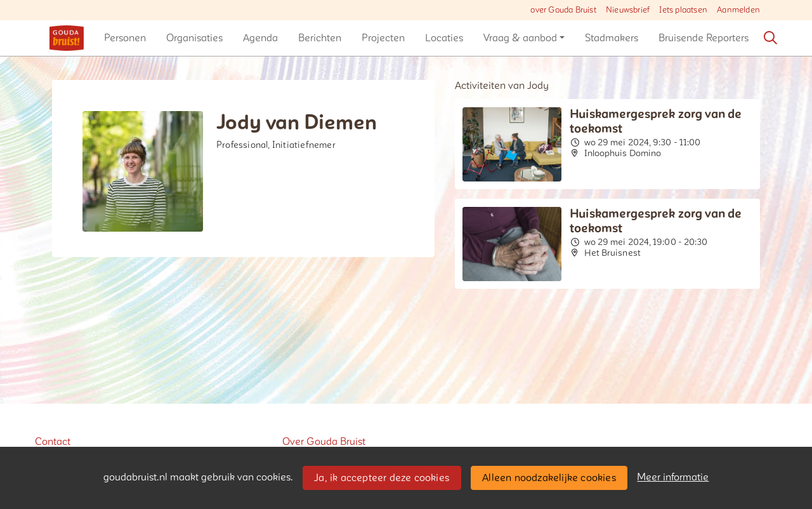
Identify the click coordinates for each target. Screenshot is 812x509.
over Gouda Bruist (563, 10)
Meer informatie (673, 477)
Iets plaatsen (683, 10)
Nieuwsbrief (628, 10)
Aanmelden (738, 10)
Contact (53, 442)
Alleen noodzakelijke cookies (549, 478)
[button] (125, 38)
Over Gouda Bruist (324, 442)
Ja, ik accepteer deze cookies (382, 478)
